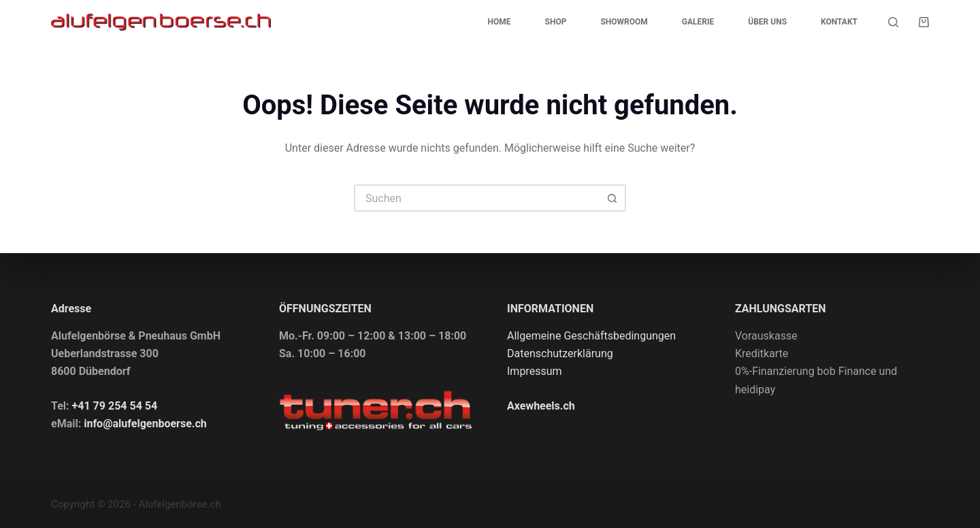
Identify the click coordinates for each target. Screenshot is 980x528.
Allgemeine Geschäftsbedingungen (591, 336)
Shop (556, 22)
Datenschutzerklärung (560, 353)
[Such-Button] (612, 198)
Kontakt (839, 22)
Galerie (698, 22)
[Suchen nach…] (476, 198)
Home (500, 22)
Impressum (535, 371)
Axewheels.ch (541, 406)
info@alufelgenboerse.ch (145, 424)
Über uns (767, 22)
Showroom (624, 22)
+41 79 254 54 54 (115, 406)
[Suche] (893, 22)
